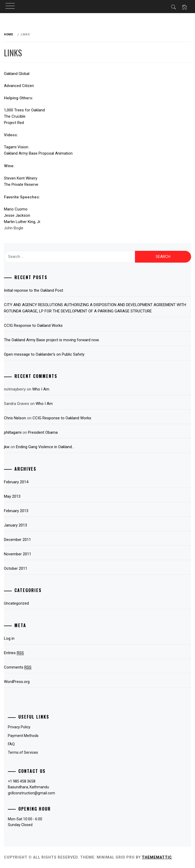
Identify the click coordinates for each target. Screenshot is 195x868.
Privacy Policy (19, 727)
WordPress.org (17, 682)
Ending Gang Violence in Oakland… (45, 447)
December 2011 (17, 540)
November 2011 (18, 554)
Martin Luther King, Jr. (22, 222)
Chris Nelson (15, 418)
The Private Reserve (21, 185)
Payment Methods (23, 736)
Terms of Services (23, 752)
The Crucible (15, 116)
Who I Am (41, 389)
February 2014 (16, 482)
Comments (18, 667)
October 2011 (16, 568)
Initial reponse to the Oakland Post (34, 290)
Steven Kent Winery (21, 178)
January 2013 (15, 525)
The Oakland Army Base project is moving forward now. (52, 340)
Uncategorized (16, 603)
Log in (9, 638)
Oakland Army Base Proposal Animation (38, 153)
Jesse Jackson (17, 215)
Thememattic (157, 857)
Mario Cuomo (16, 209)
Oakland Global (17, 74)
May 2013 (12, 496)
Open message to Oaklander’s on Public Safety (44, 354)
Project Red (14, 123)
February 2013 (16, 511)
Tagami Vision (16, 147)
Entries (14, 653)
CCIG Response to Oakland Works (33, 325)
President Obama (43, 432)
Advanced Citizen (19, 86)
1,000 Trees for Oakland (24, 110)
